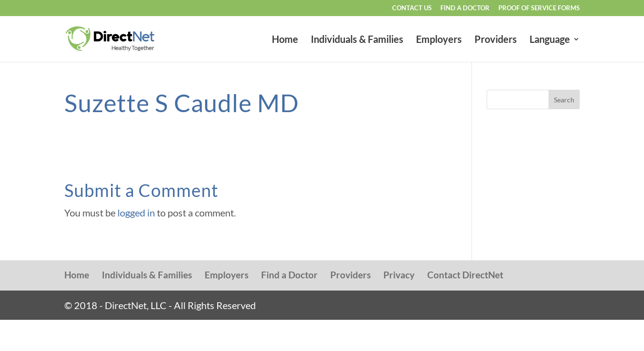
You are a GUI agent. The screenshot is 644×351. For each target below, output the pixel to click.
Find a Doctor (465, 8)
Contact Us (412, 8)
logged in (136, 213)
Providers (496, 40)
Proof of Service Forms (539, 8)
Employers (439, 40)
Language (550, 40)
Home (285, 40)
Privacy (399, 275)
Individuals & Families (357, 40)
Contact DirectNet (465, 275)
